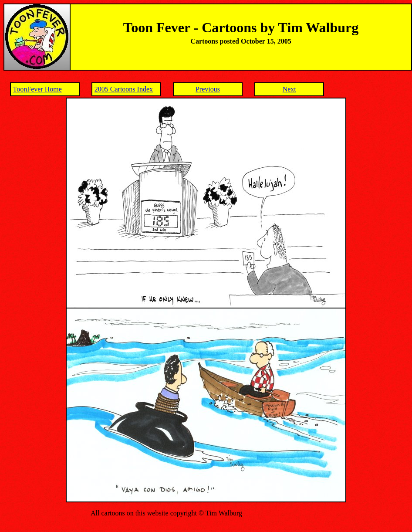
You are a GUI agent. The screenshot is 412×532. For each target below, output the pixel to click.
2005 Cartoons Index (124, 89)
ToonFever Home (37, 89)
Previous (208, 89)
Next (289, 89)
